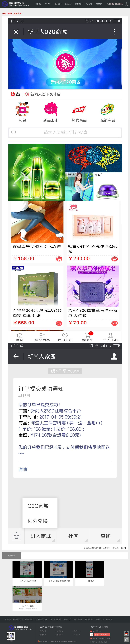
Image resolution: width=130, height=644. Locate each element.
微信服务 (60, 631)
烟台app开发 (68, 619)
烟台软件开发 (78, 619)
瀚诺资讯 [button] (79, 4)
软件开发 (43, 635)
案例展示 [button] (69, 4)
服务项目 (58, 4)
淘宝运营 (77, 635)
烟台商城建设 (89, 619)
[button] (127, 4)
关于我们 (48, 4)
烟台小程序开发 (18, 619)
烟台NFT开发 (100, 619)
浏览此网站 (12, 556)
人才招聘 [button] (90, 4)
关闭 (124, 548)
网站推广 (77, 631)
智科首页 (39, 4)
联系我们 (99, 4)
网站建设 (109, 619)
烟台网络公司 (30, 619)
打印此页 (115, 548)
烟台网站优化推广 (42, 619)
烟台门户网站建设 (56, 619)
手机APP (60, 635)
